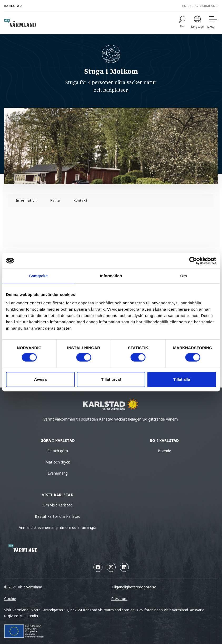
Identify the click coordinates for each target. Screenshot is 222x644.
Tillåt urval (111, 379)
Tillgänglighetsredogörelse (134, 587)
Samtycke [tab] (38, 276)
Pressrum (119, 599)
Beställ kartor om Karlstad (58, 516)
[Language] (197, 23)
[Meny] (213, 23)
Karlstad (13, 6)
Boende (164, 451)
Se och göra (58, 451)
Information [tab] (111, 276)
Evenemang (58, 473)
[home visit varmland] (20, 23)
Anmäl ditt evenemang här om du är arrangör (58, 527)
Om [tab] (184, 276)
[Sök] (182, 23)
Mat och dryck (58, 462)
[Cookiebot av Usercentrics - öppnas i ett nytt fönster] (193, 261)
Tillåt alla (182, 379)
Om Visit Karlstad (58, 505)
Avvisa (40, 379)
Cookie (10, 599)
